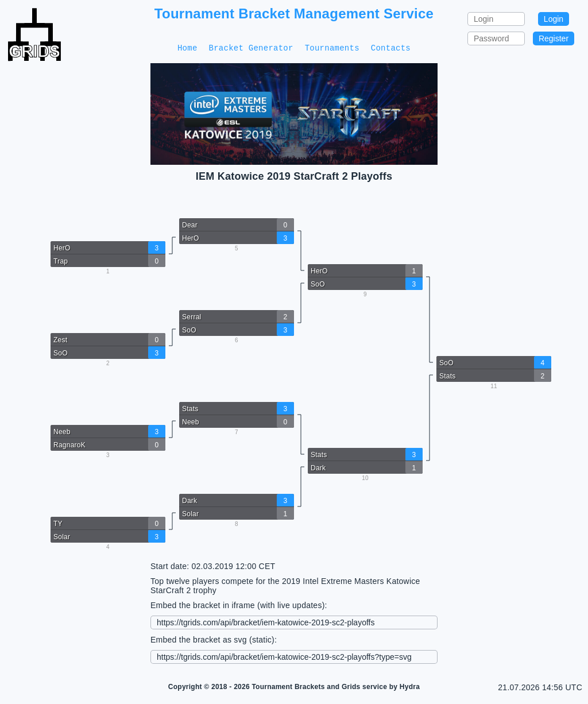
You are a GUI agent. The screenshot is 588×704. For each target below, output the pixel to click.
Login (554, 19)
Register (554, 38)
